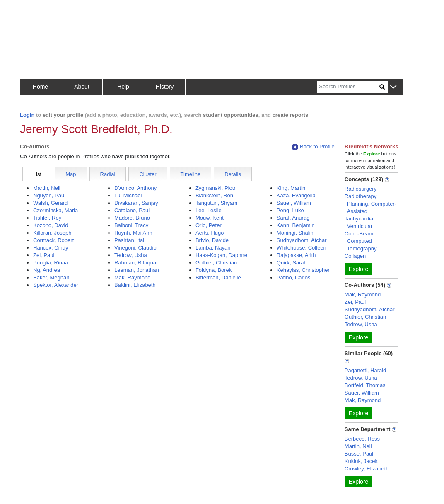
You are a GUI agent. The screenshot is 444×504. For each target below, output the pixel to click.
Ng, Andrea (47, 270)
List (37, 174)
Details (233, 174)
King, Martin (291, 188)
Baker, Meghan (51, 277)
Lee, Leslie (209, 210)
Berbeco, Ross (362, 439)
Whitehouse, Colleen (302, 248)
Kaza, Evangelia (296, 195)
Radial (108, 174)
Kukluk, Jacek (361, 461)
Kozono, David (51, 225)
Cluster (148, 174)
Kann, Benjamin (296, 225)
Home (40, 87)
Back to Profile (313, 147)
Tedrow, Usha (131, 255)
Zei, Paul (44, 255)
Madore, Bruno (132, 218)
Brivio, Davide (212, 240)
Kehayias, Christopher (303, 270)
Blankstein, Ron (214, 195)
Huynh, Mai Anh (133, 233)
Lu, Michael (128, 195)
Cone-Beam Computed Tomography (361, 241)
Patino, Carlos (294, 277)
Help (123, 87)
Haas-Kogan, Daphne (221, 255)
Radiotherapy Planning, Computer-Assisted (370, 204)
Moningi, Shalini (296, 233)
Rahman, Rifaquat (136, 263)
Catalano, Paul (132, 210)
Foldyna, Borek (214, 270)
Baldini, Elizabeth (135, 285)
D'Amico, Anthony (135, 188)
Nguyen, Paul (49, 195)
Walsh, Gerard (50, 203)
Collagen (355, 256)
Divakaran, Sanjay (136, 203)
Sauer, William (294, 203)
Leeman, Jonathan (137, 270)
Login (27, 115)
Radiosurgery (361, 189)
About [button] (82, 87)
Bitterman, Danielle (218, 277)
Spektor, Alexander (56, 285)
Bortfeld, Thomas (365, 385)
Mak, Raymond (132, 277)
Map (71, 174)
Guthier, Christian (216, 263)
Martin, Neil (47, 188)
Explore (358, 269)
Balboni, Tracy (131, 225)
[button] (393, 87)
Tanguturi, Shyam (216, 203)
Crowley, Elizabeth (367, 469)
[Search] (348, 87)
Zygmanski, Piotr (216, 188)
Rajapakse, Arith (296, 255)
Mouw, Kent (210, 218)
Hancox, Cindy (51, 248)
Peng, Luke (290, 210)
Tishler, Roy (47, 218)
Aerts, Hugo (210, 233)
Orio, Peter (209, 225)
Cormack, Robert (53, 240)
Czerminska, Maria (55, 210)
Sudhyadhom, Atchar (302, 240)
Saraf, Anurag (293, 218)
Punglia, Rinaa (51, 263)
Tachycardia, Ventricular (360, 222)
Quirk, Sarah (292, 263)
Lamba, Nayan (213, 248)
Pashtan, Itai (129, 240)
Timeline (191, 174)
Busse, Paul (359, 454)
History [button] (165, 87)
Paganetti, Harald (365, 370)
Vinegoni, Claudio (135, 248)
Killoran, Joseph (52, 233)
